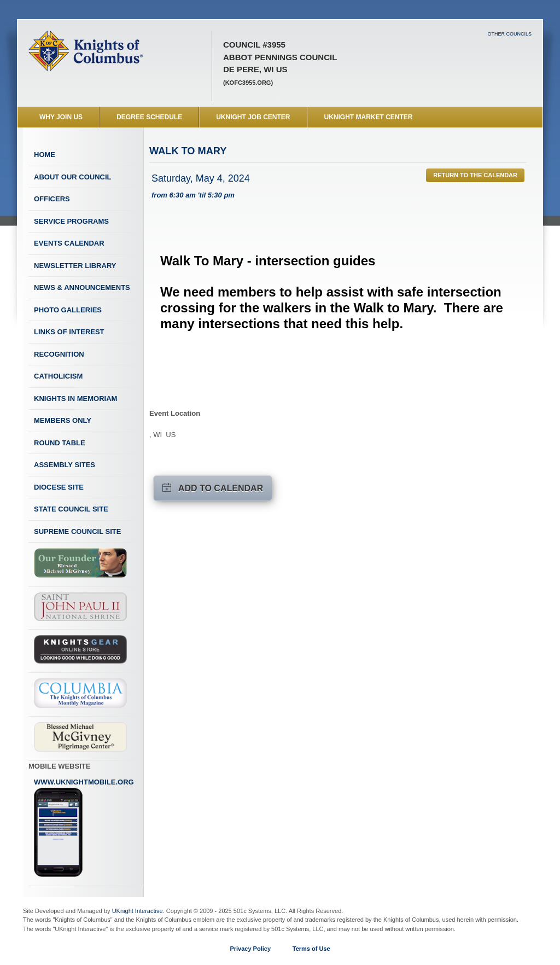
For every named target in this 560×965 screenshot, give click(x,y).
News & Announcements (82, 287)
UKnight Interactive (138, 911)
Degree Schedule (149, 117)
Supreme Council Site (77, 531)
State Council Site (71, 509)
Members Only (63, 420)
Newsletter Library (75, 266)
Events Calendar (69, 243)
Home (45, 155)
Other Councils (509, 34)
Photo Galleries (68, 310)
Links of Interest (69, 332)
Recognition (59, 354)
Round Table (60, 443)
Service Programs (71, 221)
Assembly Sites (65, 465)
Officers (52, 199)
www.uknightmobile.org (84, 828)
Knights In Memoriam (75, 399)
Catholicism (58, 376)
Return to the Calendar (475, 175)
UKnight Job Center (253, 117)
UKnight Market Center (369, 117)
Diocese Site (59, 487)
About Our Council (73, 177)
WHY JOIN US (61, 117)
